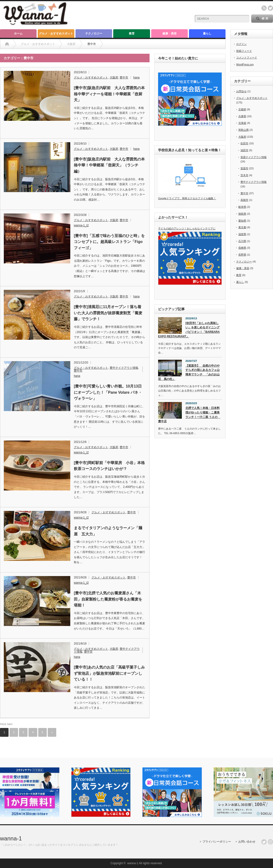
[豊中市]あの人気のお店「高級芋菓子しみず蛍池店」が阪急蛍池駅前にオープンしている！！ (109, 673)
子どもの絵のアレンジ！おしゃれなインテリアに (187, 228)
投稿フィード (244, 51)
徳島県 (242, 214)
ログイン (241, 44)
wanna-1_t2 (81, 225)
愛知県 (242, 221)
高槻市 (244, 200)
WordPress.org (245, 64)
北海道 (242, 123)
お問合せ (241, 91)
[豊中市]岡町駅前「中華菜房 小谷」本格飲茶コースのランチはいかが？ (109, 466)
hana (136, 78)
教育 (132, 34)
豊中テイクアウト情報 (124, 368)
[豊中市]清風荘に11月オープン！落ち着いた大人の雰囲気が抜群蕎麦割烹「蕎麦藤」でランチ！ (108, 313)
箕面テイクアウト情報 (254, 157)
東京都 (242, 227)
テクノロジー (94, 34)
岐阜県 (242, 207)
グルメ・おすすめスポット (56, 34)
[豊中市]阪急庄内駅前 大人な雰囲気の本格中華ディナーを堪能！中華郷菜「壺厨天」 (109, 94)
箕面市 (244, 168)
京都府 (242, 109)
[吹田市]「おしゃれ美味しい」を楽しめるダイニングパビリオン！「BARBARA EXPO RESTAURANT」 (189, 330)
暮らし (207, 34)
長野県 (242, 255)
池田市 (244, 150)
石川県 (242, 241)
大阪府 (114, 78)
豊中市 (124, 78)
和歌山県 (244, 130)
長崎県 (242, 248)
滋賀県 (242, 234)
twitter (270, 8)
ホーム (18, 34)
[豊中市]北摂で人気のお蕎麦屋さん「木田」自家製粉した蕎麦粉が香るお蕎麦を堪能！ (108, 599)
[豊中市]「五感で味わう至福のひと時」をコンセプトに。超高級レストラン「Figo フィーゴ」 (109, 242)
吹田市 (244, 143)
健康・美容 (169, 34)
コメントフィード (247, 58)
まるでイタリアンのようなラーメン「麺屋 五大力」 (108, 531)
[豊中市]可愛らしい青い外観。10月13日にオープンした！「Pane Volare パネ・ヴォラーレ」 (108, 392)
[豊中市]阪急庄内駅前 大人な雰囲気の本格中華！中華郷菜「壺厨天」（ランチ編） (109, 165)
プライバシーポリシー (217, 842)
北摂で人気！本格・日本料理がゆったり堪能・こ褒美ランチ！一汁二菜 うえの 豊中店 (189, 415)
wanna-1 (11, 838)
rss (264, 8)
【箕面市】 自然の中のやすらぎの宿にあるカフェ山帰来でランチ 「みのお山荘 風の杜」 (189, 372)
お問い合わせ (247, 842)
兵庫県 (242, 116)
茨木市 (244, 175)
